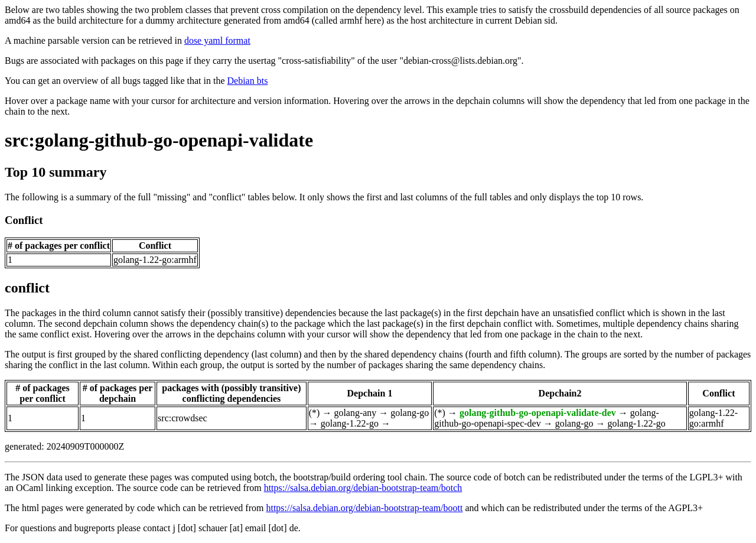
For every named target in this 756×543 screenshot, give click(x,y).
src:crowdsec (183, 418)
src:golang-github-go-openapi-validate (159, 140)
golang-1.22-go (350, 423)
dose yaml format (217, 40)
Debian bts (248, 81)
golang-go (410, 413)
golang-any (355, 413)
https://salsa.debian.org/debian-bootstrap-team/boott (364, 508)
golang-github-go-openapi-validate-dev (538, 413)
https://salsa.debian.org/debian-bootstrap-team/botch (363, 488)
